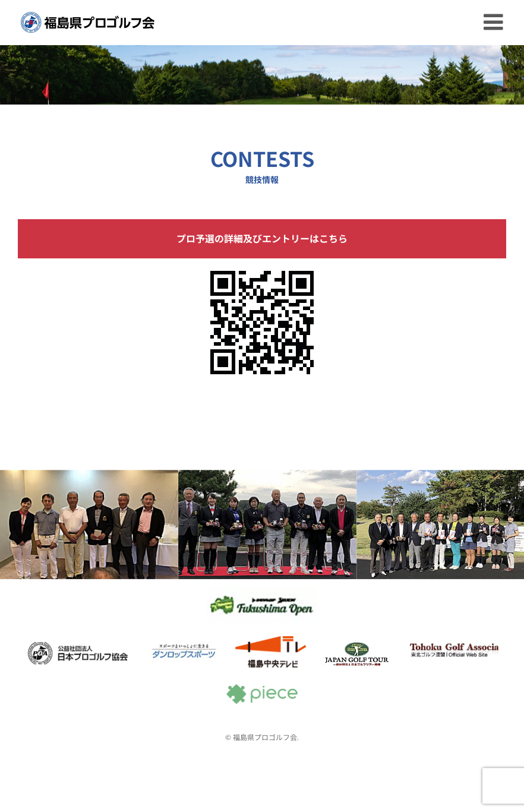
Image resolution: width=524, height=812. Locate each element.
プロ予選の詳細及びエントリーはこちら (262, 238)
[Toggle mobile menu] (495, 22)
